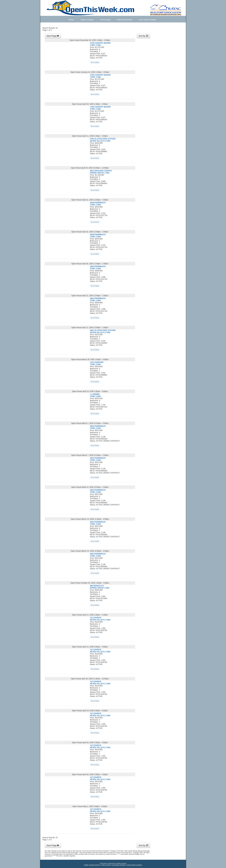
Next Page (53, 36)
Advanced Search (125, 20)
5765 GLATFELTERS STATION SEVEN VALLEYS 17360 (103, 140)
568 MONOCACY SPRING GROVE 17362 (100, 587)
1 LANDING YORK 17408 (95, 395)
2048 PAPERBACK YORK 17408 (98, 204)
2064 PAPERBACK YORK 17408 (98, 268)
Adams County (87, 20)
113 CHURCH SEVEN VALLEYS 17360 (100, 619)
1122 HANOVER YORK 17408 (97, 363)
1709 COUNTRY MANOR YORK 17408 (100, 44)
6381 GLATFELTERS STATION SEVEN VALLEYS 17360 (103, 331)
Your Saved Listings (147, 20)
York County (105, 20)
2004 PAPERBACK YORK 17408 (98, 427)
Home (71, 20)
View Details (95, 62)
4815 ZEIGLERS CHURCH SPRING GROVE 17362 (101, 172)
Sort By (143, 36)
